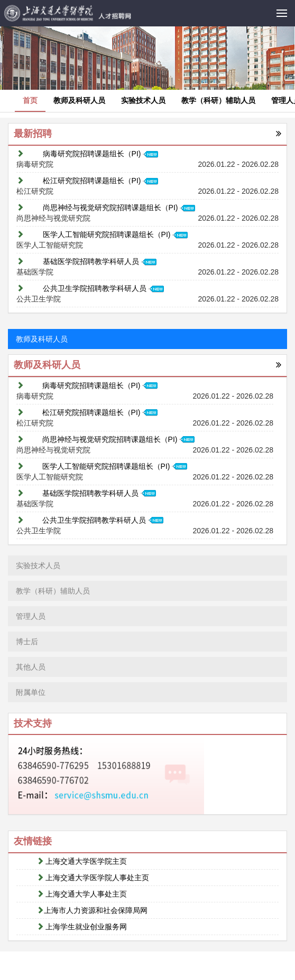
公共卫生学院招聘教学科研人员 (103, 288)
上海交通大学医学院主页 (82, 861)
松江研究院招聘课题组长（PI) (101, 181)
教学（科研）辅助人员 (218, 100)
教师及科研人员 (79, 100)
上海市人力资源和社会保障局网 (92, 910)
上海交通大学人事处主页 (82, 894)
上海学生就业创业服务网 (82, 927)
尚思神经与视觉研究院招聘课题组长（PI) (119, 208)
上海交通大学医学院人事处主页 (93, 878)
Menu (286, 7)
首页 (30, 100)
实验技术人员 (143, 100)
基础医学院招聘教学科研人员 (100, 261)
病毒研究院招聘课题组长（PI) (101, 154)
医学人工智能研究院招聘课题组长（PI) (116, 234)
